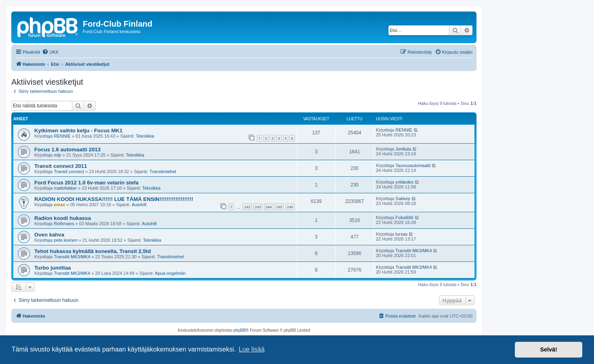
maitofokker (65, 188)
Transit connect (69, 172)
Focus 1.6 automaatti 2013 (67, 150)
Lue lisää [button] (252, 349)
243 (258, 207)
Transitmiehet (163, 172)
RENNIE (62, 136)
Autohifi (139, 205)
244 (269, 207)
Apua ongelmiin (170, 273)
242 (247, 207)
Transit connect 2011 (61, 166)
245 (279, 207)
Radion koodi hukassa (63, 218)
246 (290, 207)
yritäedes (404, 182)
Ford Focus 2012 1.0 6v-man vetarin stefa (86, 183)
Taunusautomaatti (413, 165)
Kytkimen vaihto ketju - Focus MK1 (78, 131)
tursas (401, 234)
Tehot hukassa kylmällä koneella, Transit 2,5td (93, 251)
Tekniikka (145, 136)
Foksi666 (404, 218)
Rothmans (64, 224)
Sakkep (403, 199)
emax (59, 205)
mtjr (57, 155)
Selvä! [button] (548, 349)
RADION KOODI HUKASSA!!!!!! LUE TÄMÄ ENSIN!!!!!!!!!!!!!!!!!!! (114, 199)
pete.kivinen (66, 240)
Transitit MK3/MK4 (72, 257)
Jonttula (403, 149)
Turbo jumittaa (53, 268)
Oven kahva (49, 235)
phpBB (240, 330)
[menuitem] (50, 52)
